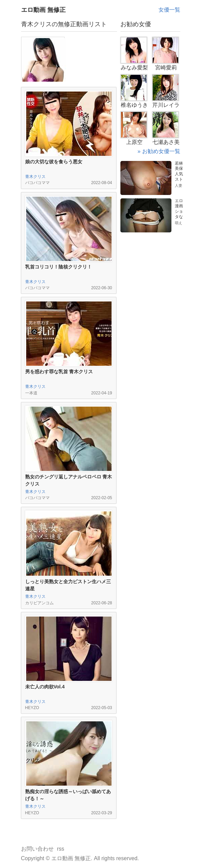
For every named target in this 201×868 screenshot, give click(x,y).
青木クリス (35, 177)
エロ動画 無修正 (43, 10)
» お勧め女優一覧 (159, 151)
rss (61, 849)
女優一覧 (169, 10)
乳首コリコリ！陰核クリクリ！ (58, 267)
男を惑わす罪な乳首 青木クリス (59, 372)
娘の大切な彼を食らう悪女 (54, 162)
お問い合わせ (37, 849)
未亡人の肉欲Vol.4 (45, 687)
